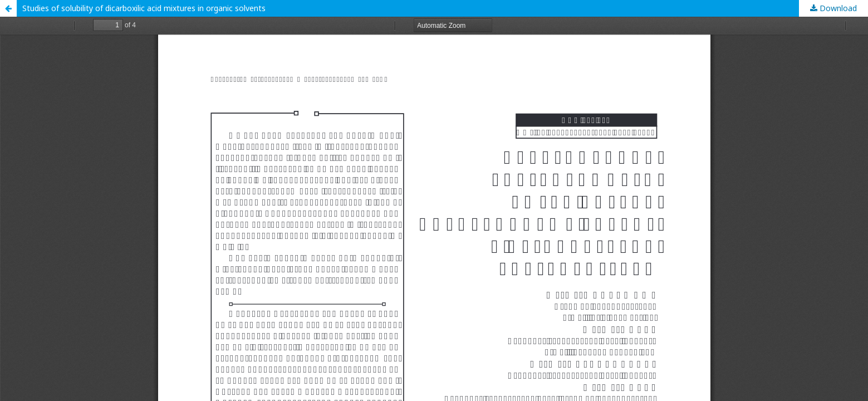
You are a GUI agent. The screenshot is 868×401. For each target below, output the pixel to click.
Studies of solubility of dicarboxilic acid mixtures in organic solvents (144, 8)
